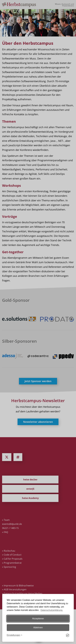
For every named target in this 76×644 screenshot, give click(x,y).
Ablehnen (38, 628)
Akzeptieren (38, 619)
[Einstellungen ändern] (14, 635)
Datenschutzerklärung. (52, 610)
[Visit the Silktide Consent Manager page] (68, 635)
